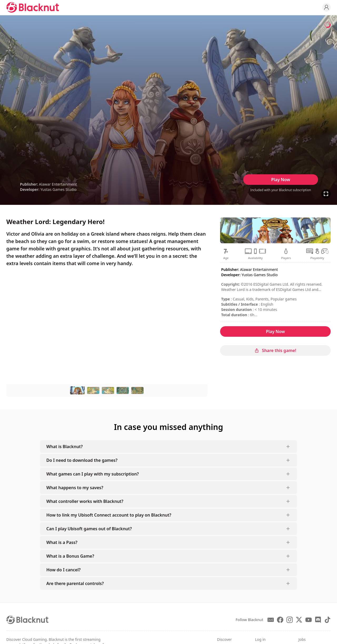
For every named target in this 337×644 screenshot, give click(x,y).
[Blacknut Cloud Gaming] (33, 7)
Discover (224, 639)
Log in (260, 639)
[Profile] (326, 7)
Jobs (302, 639)
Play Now (281, 180)
